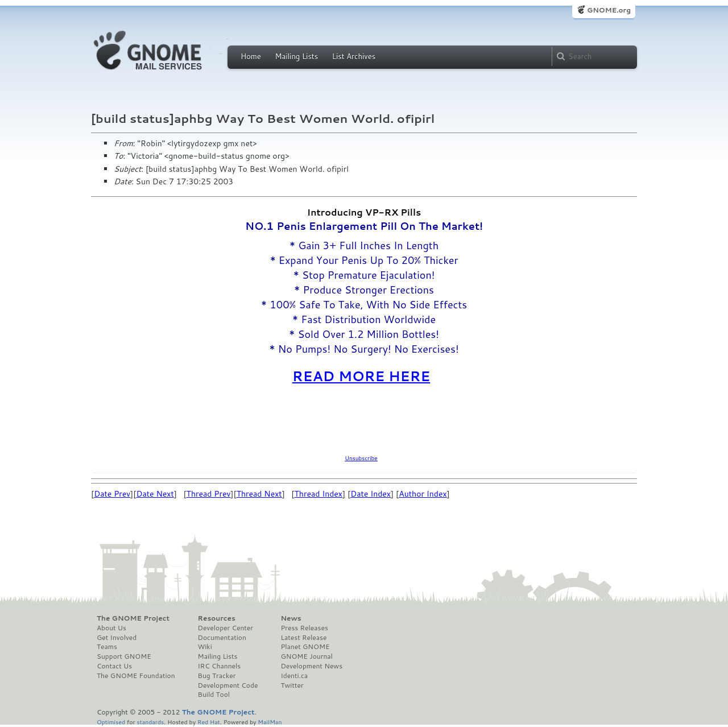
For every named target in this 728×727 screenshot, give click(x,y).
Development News (311, 666)
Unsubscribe (361, 458)
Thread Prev (209, 494)
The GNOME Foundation (136, 676)
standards (150, 722)
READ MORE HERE (361, 376)
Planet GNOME (305, 647)
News (291, 618)
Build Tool (214, 695)
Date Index (371, 494)
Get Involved (117, 638)
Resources (217, 618)
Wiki (205, 647)
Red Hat (209, 722)
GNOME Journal (307, 656)
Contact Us (114, 666)
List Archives (354, 56)
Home (251, 56)
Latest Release (303, 638)
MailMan (270, 722)
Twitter (292, 685)
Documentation (222, 638)
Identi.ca (294, 676)
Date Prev (112, 494)
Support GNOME (124, 656)
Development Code (228, 685)
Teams (107, 647)
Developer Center (226, 628)
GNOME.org (609, 10)
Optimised (111, 722)
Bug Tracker (217, 676)
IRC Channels (220, 666)
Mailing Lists (296, 56)
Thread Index (319, 494)
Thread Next (259, 494)
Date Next (155, 494)
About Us (111, 628)
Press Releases (304, 628)
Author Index (423, 494)
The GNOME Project (133, 618)
